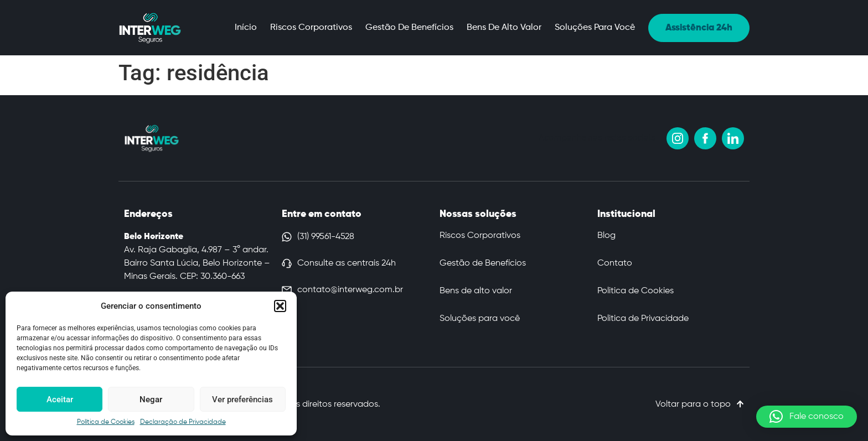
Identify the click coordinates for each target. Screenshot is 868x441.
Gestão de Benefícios (409, 28)
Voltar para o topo (693, 404)
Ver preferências (242, 400)
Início (246, 28)
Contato (615, 263)
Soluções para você (595, 28)
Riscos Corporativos (311, 28)
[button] (280, 306)
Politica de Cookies (635, 291)
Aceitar (60, 400)
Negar (151, 400)
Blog (606, 236)
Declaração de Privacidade (183, 422)
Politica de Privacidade (643, 319)
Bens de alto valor (504, 28)
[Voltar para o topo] (740, 404)
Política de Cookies (106, 422)
